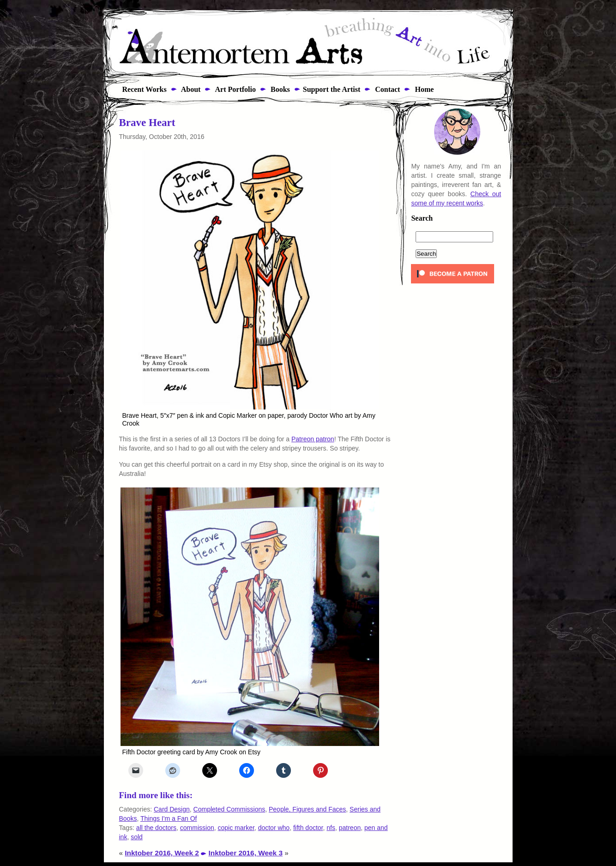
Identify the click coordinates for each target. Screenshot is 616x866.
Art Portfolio (235, 89)
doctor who (274, 828)
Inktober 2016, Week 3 (245, 853)
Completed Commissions (229, 809)
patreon (350, 828)
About (190, 89)
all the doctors (156, 828)
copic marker (236, 828)
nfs (331, 828)
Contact (387, 89)
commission (197, 828)
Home (423, 89)
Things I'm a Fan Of (169, 818)
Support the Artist (332, 89)
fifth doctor (308, 828)
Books (279, 89)
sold (137, 837)
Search (422, 218)
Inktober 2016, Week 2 (162, 853)
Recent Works (142, 89)
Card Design (172, 809)
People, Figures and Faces (307, 809)
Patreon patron (313, 439)
